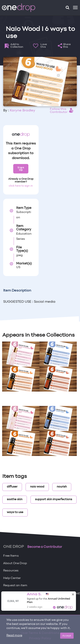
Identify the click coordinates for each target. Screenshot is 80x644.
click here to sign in (21, 186)
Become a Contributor (45, 547)
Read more (14, 636)
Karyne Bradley (23, 111)
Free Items (11, 556)
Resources (11, 571)
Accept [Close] (67, 636)
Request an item (15, 586)
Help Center (12, 578)
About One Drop (15, 563)
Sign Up (21, 169)
